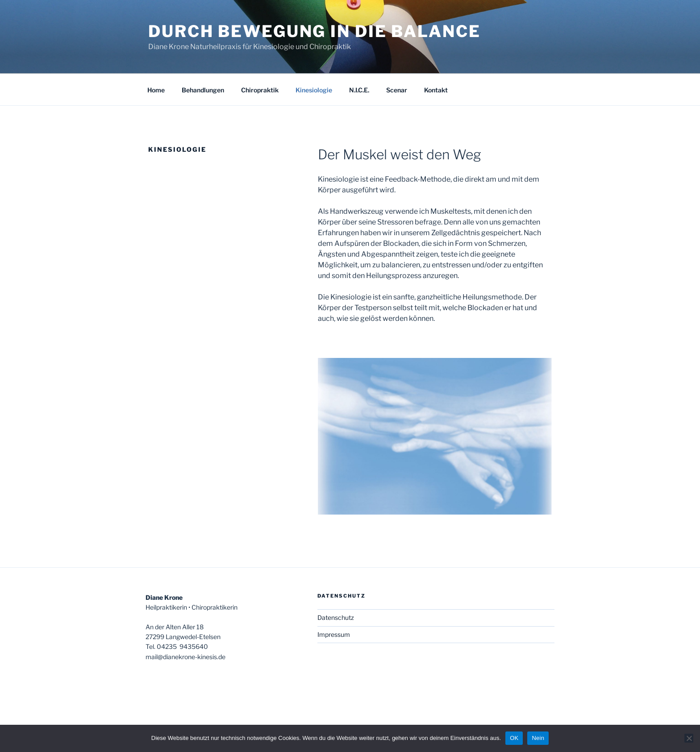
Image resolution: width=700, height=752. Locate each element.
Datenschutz (336, 617)
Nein (538, 738)
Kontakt (436, 90)
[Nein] (689, 738)
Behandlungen (203, 90)
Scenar (397, 90)
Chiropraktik (260, 90)
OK (514, 738)
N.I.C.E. (359, 90)
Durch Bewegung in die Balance (315, 31)
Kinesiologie (314, 90)
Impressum (334, 634)
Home (156, 90)
